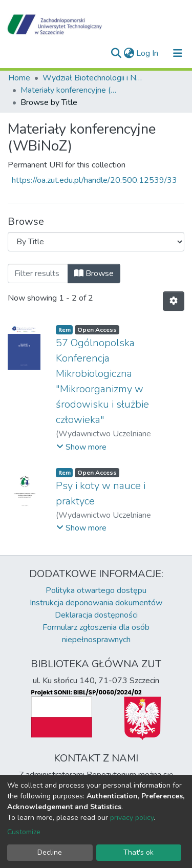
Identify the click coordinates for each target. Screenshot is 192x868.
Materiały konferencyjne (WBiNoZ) (72, 90)
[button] (129, 53)
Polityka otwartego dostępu (96, 590)
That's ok (138, 852)
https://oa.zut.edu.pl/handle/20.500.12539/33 (94, 180)
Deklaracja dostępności (96, 615)
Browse (94, 273)
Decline (50, 852)
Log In (148, 53)
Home (19, 78)
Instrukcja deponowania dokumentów (96, 603)
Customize (24, 832)
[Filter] (38, 273)
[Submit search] (116, 53)
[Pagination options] (174, 301)
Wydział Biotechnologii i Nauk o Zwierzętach (94, 78)
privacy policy (132, 818)
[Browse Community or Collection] (96, 242)
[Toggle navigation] (178, 53)
